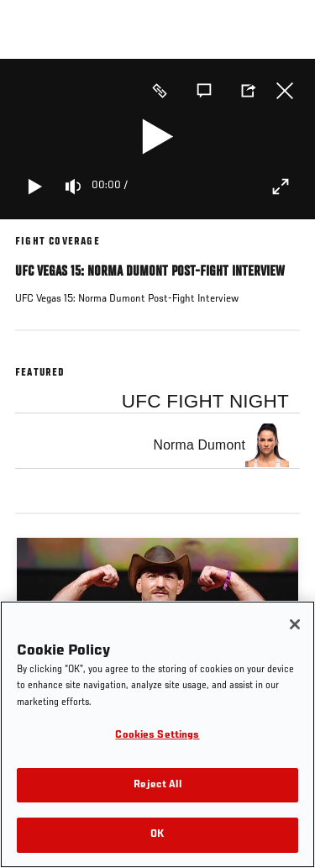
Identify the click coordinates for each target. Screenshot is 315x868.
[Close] (295, 624)
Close (285, 91)
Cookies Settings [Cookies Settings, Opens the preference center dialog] (157, 736)
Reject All (157, 785)
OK (157, 835)
